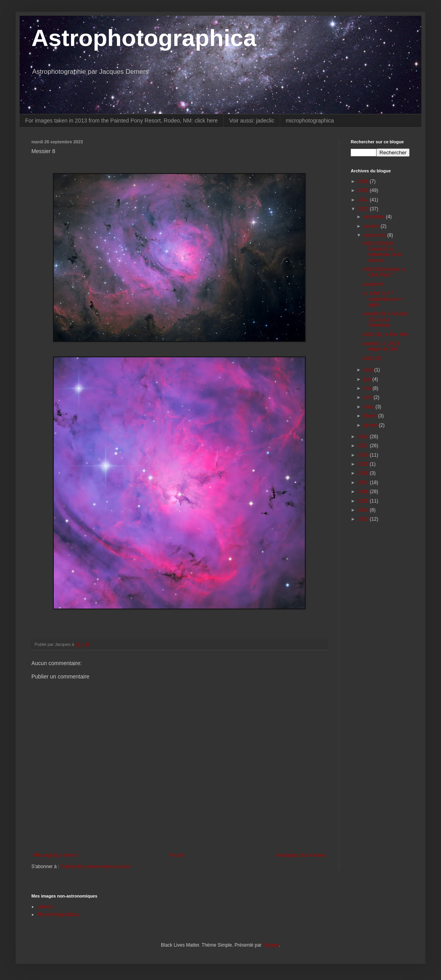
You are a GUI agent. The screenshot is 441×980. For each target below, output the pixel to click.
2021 (364, 446)
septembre (375, 235)
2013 (364, 519)
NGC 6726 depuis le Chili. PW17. (384, 272)
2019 (364, 464)
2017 (364, 483)
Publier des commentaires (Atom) (95, 867)
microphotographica (310, 121)
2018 (364, 473)
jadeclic (45, 907)
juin (368, 379)
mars (370, 407)
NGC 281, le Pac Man (385, 335)
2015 (364, 501)
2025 (364, 190)
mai (368, 388)
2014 (364, 510)
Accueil (177, 855)
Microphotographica (58, 914)
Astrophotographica (144, 38)
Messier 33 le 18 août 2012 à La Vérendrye (385, 319)
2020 (364, 455)
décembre (375, 217)
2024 (364, 200)
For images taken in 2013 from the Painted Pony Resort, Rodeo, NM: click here (121, 121)
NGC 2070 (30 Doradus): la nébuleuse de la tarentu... (382, 252)
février (371, 416)
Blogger (271, 945)
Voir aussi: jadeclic (252, 121)
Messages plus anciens (301, 855)
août (369, 370)
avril (369, 397)
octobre (372, 226)
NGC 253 (372, 358)
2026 (364, 181)
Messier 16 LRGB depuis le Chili (381, 346)
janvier (371, 425)
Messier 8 (373, 284)
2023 (364, 209)
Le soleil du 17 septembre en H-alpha (383, 299)
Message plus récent (55, 855)
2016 (364, 492)
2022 (364, 437)
